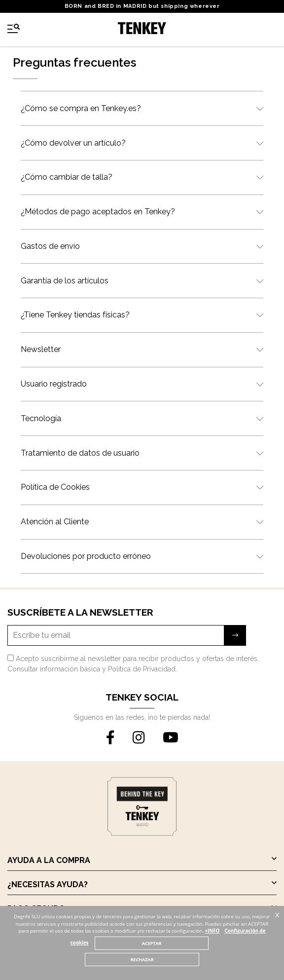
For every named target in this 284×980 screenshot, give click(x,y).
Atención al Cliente (142, 522)
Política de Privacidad (142, 669)
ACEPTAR (152, 943)
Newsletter (142, 349)
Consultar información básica (54, 669)
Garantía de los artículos (142, 281)
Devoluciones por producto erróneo (142, 556)
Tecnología (142, 418)
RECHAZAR (142, 960)
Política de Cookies (142, 487)
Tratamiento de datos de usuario (142, 453)
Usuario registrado (142, 384)
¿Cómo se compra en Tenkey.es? (142, 108)
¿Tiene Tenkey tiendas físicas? (142, 315)
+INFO (212, 931)
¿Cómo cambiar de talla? (142, 177)
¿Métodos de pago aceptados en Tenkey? (142, 212)
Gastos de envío (142, 246)
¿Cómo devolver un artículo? (142, 143)
